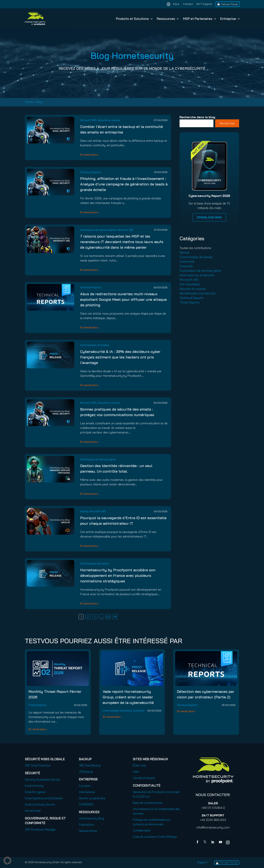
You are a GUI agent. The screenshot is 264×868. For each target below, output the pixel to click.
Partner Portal (229, 4)
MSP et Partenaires (200, 19)
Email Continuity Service (40, 804)
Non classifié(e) (190, 284)
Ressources (168, 19)
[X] (206, 842)
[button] (7, 861)
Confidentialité (142, 830)
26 (108, 617)
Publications (87, 825)
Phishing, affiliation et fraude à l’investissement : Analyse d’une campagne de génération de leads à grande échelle (124, 184)
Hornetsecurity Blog (92, 818)
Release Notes (88, 831)
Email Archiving (34, 786)
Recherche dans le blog (197, 117)
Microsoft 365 (88, 120)
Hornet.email (33, 811)
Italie (136, 772)
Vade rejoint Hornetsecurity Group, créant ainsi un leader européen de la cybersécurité (128, 697)
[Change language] (173, 4)
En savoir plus (89, 155)
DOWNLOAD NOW (209, 217)
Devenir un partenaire (92, 798)
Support (202, 862)
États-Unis (139, 765)
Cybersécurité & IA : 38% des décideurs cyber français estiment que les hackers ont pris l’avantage (120, 357)
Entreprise (230, 19)
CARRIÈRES (86, 804)
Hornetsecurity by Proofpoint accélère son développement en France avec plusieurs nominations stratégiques (118, 575)
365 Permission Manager (40, 829)
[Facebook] (198, 842)
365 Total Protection (38, 765)
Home (29, 102)
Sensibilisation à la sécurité (197, 293)
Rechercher (227, 123)
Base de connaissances (148, 803)
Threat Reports (189, 302)
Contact (188, 4)
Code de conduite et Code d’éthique (155, 837)
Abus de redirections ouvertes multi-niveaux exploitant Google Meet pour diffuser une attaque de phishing (123, 299)
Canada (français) (144, 778)
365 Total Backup (90, 765)
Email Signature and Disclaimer (44, 798)
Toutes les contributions (195, 248)
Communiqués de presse (95, 345)
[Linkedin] (213, 842)
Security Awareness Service (42, 779)
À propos (85, 786)
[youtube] (220, 842)
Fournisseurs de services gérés (98, 230)
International (87, 792)
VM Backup (86, 772)
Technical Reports (91, 172)
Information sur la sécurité (197, 275)
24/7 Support (204, 4)
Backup (84, 511)
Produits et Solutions (134, 19)
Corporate (186, 266)
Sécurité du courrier (109, 120)
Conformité (187, 262)
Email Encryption (35, 792)
